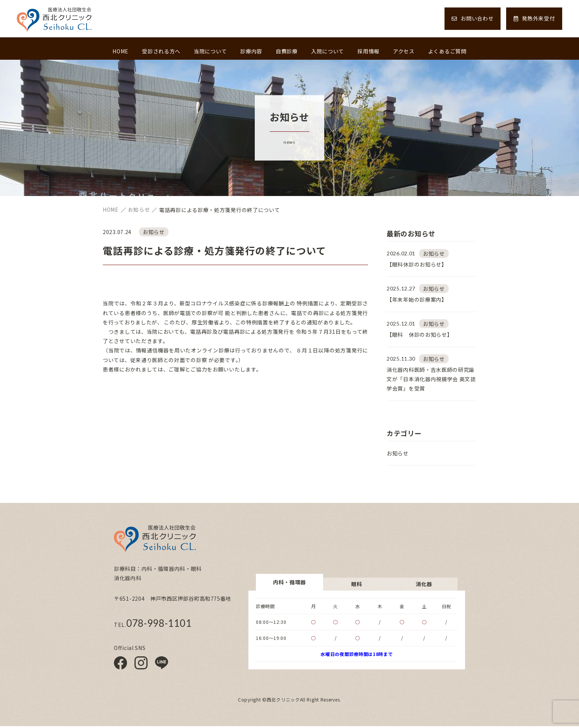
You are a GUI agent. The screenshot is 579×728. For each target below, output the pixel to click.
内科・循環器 (289, 584)
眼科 (357, 585)
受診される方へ (161, 51)
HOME (120, 51)
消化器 (424, 585)
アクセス (404, 51)
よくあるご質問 (447, 51)
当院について (210, 51)
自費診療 (287, 51)
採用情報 (369, 51)
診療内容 (251, 51)
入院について (328, 51)
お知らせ (398, 455)
